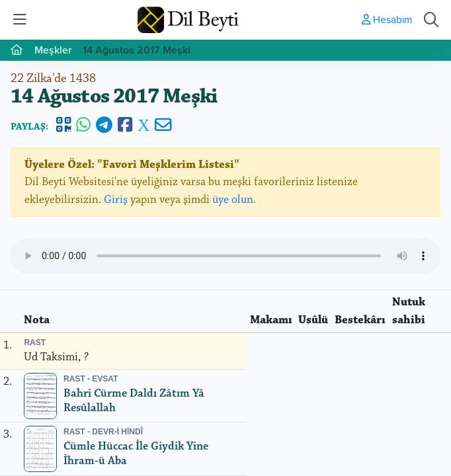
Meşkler (53, 50)
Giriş (116, 200)
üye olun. (234, 200)
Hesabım (387, 19)
